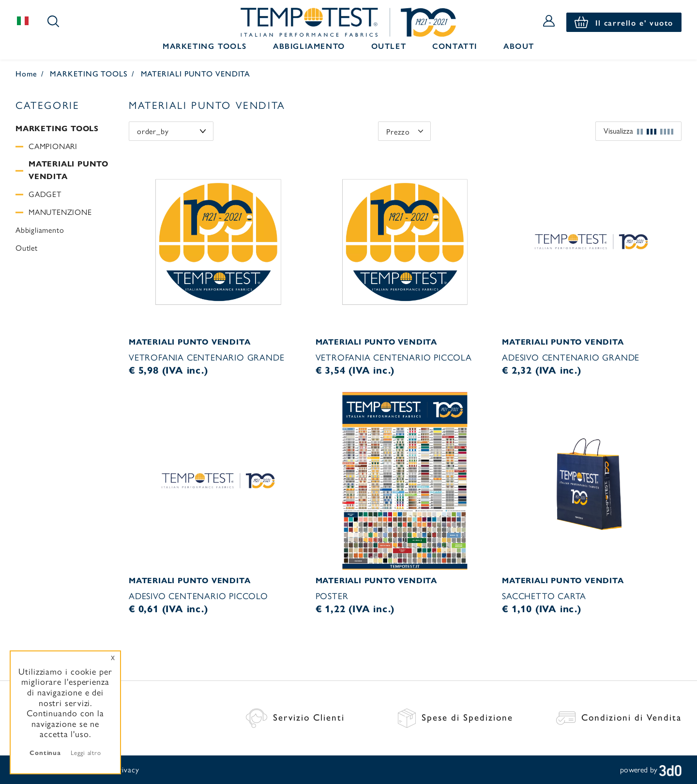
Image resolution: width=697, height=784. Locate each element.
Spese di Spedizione (455, 717)
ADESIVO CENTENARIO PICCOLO (198, 596)
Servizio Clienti (295, 717)
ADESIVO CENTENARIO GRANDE (571, 357)
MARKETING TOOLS (89, 73)
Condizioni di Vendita (619, 717)
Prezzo (398, 131)
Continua (45, 752)
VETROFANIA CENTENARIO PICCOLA (394, 357)
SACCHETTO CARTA (544, 596)
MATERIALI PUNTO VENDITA (196, 73)
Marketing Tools (205, 46)
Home (26, 73)
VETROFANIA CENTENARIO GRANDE (206, 357)
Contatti (455, 46)
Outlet (389, 46)
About (519, 46)
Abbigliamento (309, 46)
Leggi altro (86, 752)
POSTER (332, 596)
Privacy (127, 769)
